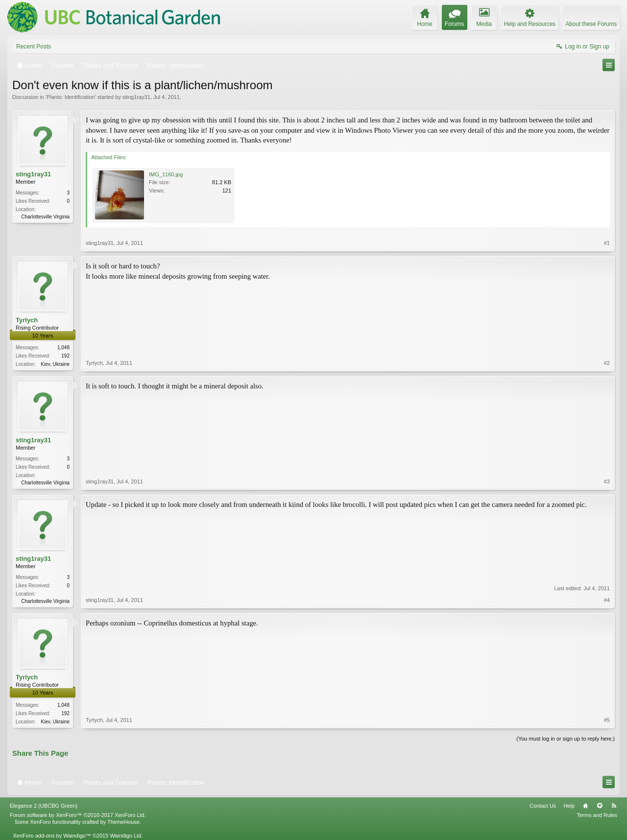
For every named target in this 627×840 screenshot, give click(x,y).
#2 (607, 363)
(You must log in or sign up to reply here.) (566, 739)
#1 (607, 243)
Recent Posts (34, 47)
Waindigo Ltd (125, 836)
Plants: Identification (71, 97)
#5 (607, 720)
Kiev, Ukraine (55, 364)
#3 (607, 481)
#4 (607, 600)
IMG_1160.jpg (166, 174)
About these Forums (591, 24)
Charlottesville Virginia (45, 217)
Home (585, 806)
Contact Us (543, 806)
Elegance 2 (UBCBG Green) (44, 806)
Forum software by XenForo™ (78, 815)
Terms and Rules (597, 815)
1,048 (63, 348)
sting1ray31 (136, 97)
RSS (614, 806)
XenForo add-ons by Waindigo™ (52, 836)
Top (600, 806)
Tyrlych (27, 320)
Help (569, 806)
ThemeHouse (123, 822)
